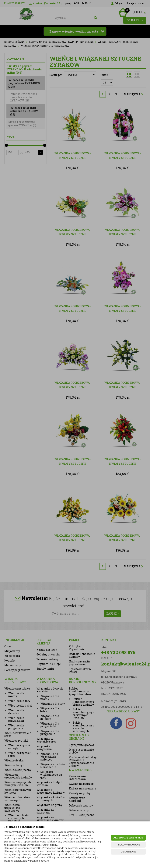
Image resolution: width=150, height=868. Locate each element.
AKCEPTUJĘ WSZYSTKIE (128, 838)
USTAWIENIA (128, 852)
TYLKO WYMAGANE (128, 845)
